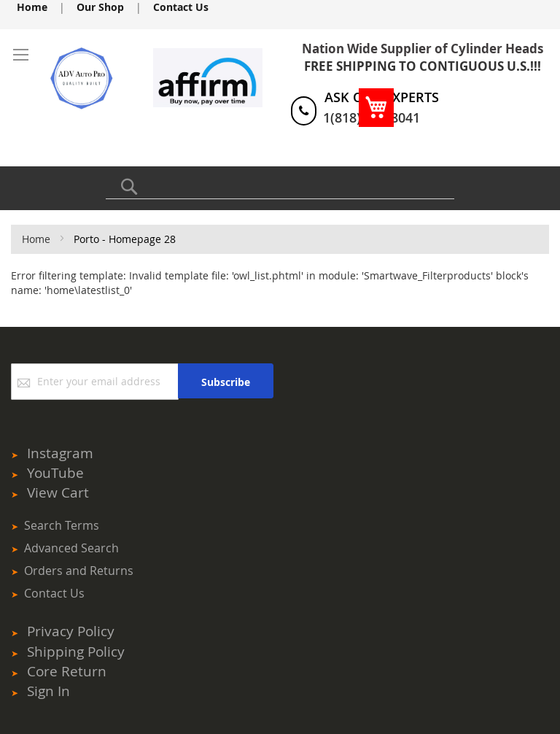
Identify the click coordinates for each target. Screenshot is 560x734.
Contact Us (181, 7)
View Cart (58, 492)
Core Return (67, 671)
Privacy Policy (71, 631)
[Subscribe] (226, 381)
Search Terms (62, 525)
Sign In (48, 691)
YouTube (55, 473)
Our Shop (100, 7)
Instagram (60, 453)
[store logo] (60, 78)
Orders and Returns (79, 571)
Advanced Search (71, 548)
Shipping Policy (76, 652)
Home (32, 7)
